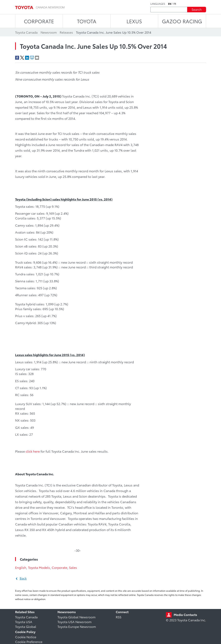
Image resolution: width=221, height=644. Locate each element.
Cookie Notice (26, 637)
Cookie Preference (29, 642)
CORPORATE (39, 21)
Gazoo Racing (182, 21)
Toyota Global (26, 626)
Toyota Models (39, 567)
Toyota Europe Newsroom (77, 626)
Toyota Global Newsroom (76, 617)
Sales (73, 567)
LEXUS (134, 21)
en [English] (170, 4)
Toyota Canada (26, 617)
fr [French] (175, 4)
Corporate (59, 567)
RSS (119, 617)
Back (23, 578)
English (21, 567)
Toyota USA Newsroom (74, 622)
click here (33, 451)
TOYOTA (87, 21)
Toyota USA (24, 622)
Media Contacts (185, 614)
